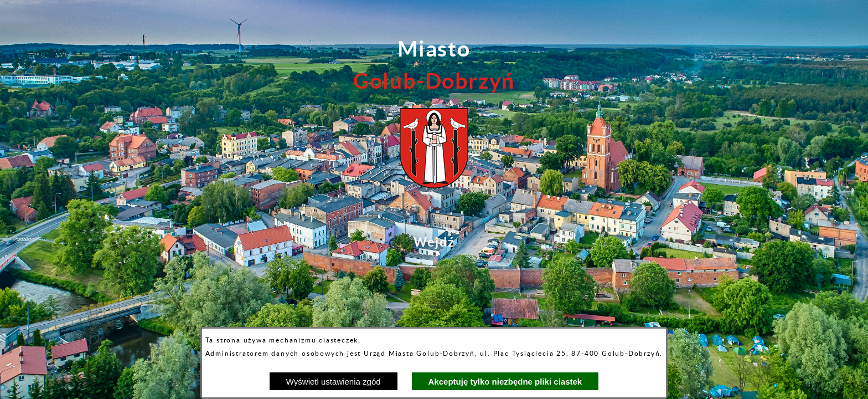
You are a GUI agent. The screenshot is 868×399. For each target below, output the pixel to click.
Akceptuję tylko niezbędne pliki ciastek (505, 382)
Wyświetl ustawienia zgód (334, 382)
